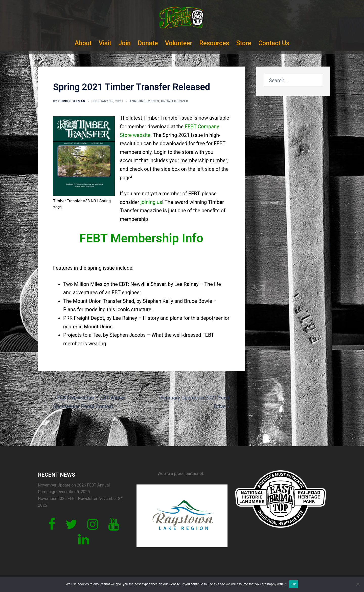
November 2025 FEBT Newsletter (68, 499)
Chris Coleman (72, 101)
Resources (214, 43)
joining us (151, 202)
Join (124, 43)
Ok (294, 584)
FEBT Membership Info (141, 238)
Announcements (144, 101)
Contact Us (274, 43)
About (83, 43)
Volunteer (178, 43)
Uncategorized (175, 101)
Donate (148, 43)
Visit (105, 43)
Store (244, 43)
